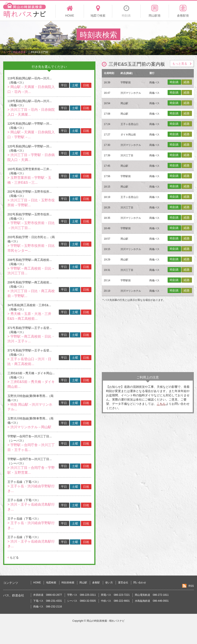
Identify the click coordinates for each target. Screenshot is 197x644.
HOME (37, 583)
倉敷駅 (96, 583)
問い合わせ (140, 583)
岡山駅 (83, 583)
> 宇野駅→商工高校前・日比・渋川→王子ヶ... (31, 339)
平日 (64, 85)
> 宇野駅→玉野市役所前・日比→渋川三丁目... (31, 225)
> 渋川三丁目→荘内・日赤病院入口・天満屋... (31, 112)
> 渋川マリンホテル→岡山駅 (29, 427)
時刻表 (174, 82)
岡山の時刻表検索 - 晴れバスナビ (106, 621)
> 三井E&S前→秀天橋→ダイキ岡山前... (31, 384)
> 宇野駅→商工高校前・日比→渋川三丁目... (31, 271)
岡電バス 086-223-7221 (115, 595)
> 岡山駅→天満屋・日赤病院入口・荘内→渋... (31, 89)
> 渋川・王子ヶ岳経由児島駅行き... (31, 507)
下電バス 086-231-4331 (48, 601)
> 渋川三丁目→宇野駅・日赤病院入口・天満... (31, 157)
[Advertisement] (148, 338)
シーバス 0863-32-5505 (81, 601)
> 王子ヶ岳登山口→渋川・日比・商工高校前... (29, 361)
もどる (13, 557)
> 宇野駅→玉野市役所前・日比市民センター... (31, 248)
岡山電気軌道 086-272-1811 (152, 595)
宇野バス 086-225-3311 (81, 595)
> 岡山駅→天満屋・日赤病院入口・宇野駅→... (31, 135)
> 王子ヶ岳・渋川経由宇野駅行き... (31, 489)
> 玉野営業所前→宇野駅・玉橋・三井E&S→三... (29, 180)
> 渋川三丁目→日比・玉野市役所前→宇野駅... (31, 203)
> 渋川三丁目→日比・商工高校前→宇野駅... (31, 293)
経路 (187, 82)
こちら (161, 404)
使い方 (109, 583)
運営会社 (123, 583)
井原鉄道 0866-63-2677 (48, 595)
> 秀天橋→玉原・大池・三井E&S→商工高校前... (29, 316)
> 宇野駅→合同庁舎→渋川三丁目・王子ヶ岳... (31, 447)
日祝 (86, 85)
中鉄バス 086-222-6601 (115, 601)
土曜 (75, 85)
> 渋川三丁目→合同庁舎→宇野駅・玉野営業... (31, 470)
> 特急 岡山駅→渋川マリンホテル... (30, 407)
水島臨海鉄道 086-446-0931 (152, 601)
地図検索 (51, 583)
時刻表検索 (68, 583)
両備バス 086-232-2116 (48, 607)
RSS (191, 586)
